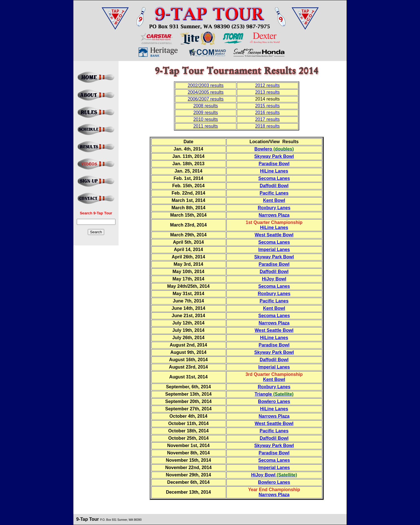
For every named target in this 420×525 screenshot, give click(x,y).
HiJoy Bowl (274, 279)
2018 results (267, 126)
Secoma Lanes (274, 178)
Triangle (274, 394)
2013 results (267, 92)
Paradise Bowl (274, 164)
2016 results (267, 113)
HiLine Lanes (274, 171)
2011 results (206, 126)
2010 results (206, 119)
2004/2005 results (206, 92)
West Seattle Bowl (274, 235)
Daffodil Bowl (274, 186)
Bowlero (274, 149)
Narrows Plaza (274, 215)
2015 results (267, 106)
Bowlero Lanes (274, 401)
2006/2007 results (206, 99)
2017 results (267, 119)
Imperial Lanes (274, 250)
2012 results (267, 85)
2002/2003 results (206, 85)
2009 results (206, 113)
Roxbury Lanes (274, 208)
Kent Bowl (274, 200)
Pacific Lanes (274, 193)
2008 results (206, 106)
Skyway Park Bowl (274, 156)
